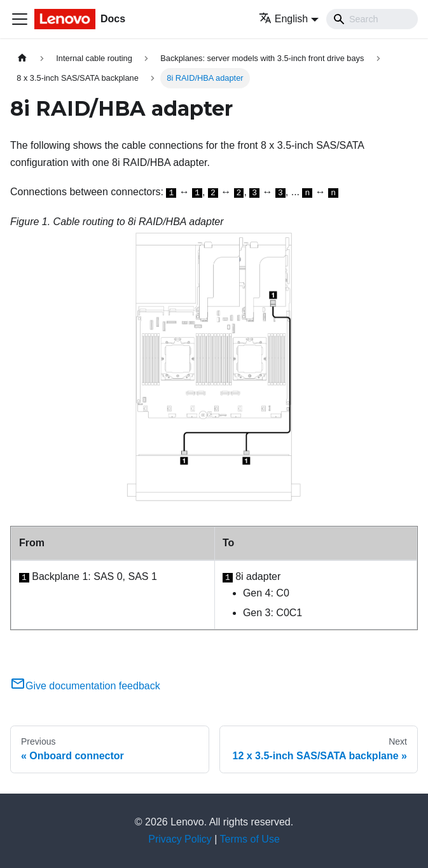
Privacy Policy (180, 839)
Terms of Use (250, 839)
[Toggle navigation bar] (20, 19)
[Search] (372, 19)
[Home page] (22, 58)
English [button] (283, 19)
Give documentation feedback (85, 686)
